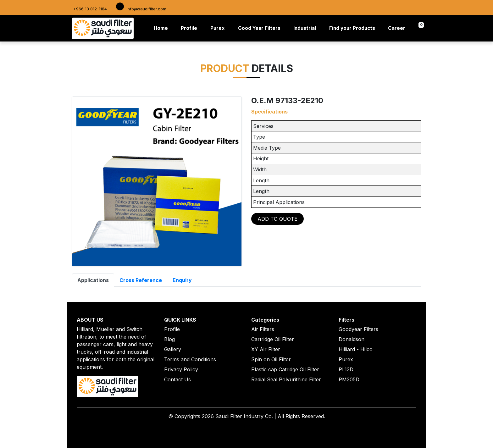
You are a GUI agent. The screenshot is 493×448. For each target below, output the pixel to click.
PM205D (349, 379)
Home (162, 28)
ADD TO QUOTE (277, 219)
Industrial (305, 28)
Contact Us (177, 379)
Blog (169, 339)
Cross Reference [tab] (141, 280)
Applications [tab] (93, 280)
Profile (189, 28)
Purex (218, 28)
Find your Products (352, 28)
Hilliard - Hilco (356, 349)
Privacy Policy (181, 369)
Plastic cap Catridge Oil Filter (285, 369)
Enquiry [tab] (182, 280)
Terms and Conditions (190, 359)
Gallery (173, 349)
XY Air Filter (266, 349)
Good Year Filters (259, 28)
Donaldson (352, 339)
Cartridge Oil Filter (273, 339)
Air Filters (263, 329)
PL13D (346, 369)
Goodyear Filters (358, 329)
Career (397, 28)
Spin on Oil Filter (271, 359)
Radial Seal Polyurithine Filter (286, 379)
